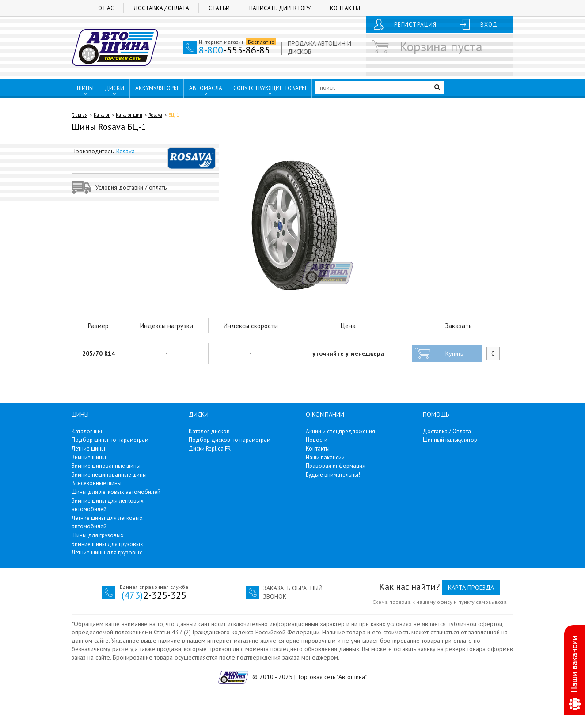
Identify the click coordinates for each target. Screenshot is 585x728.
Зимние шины (89, 457)
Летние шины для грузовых (107, 552)
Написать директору (280, 8)
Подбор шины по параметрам (110, 440)
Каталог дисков (209, 431)
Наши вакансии (325, 457)
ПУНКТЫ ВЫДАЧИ (106, 106)
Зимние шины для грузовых (107, 544)
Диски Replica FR (210, 449)
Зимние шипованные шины (106, 466)
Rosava (155, 115)
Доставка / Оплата (161, 8)
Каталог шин (129, 115)
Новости (317, 440)
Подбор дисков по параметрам (230, 440)
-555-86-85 (234, 50)
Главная (80, 115)
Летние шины (88, 449)
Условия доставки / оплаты (132, 187)
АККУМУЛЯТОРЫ (157, 88)
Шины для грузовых (98, 535)
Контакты (345, 8)
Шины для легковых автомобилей (116, 492)
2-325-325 (154, 595)
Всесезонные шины (97, 483)
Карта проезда (471, 588)
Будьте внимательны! (333, 475)
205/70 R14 (99, 353)
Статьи (219, 8)
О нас (106, 8)
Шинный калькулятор (450, 440)
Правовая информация (336, 466)
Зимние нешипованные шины (109, 475)
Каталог (102, 115)
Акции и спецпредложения (340, 431)
